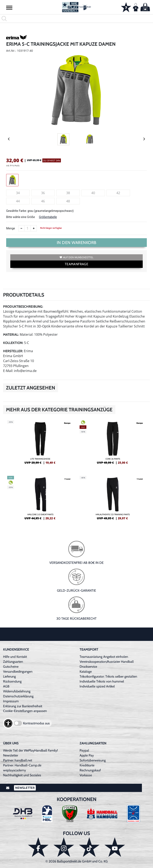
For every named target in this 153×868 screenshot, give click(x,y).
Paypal (84, 750)
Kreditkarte (87, 765)
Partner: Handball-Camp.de (22, 765)
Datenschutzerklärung (18, 696)
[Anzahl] (28, 228)
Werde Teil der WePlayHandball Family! (30, 750)
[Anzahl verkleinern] (21, 228)
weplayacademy (14, 770)
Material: (11, 335)
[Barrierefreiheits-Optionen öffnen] (8, 723)
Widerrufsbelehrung (17, 691)
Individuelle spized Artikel (97, 686)
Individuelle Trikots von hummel (102, 681)
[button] (9, 7)
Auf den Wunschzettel (76, 257)
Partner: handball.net (18, 760)
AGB (6, 686)
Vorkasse (86, 775)
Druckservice (88, 667)
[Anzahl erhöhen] (34, 228)
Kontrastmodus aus (36, 723)
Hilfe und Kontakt (15, 657)
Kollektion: (13, 343)
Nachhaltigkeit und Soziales (22, 775)
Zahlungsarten (13, 662)
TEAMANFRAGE (76, 264)
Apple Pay (87, 755)
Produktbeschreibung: (23, 307)
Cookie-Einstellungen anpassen (25, 711)
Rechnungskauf (90, 770)
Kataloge (86, 672)
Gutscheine (11, 667)
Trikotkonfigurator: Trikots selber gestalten (108, 676)
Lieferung (9, 676)
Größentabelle (48, 217)
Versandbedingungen (18, 672)
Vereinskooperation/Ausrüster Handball (107, 662)
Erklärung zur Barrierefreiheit (23, 706)
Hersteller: (13, 351)
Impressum (11, 701)
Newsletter (11, 755)
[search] (76, 19)
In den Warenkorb (77, 243)
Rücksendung (12, 681)
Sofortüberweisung (93, 760)
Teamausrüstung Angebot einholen (104, 657)
